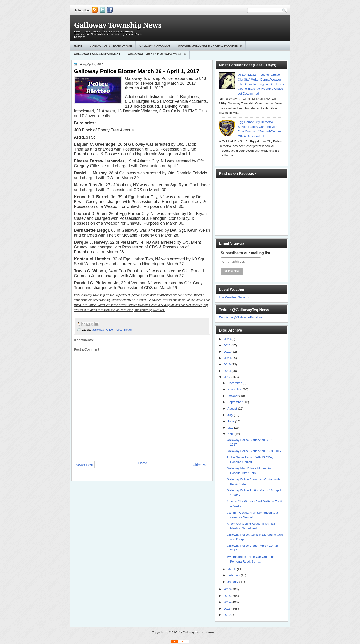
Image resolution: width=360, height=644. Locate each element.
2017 (228, 377)
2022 (228, 345)
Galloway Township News (118, 25)
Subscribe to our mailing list (246, 253)
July (231, 415)
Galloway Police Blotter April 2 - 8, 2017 (254, 451)
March (232, 569)
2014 (228, 602)
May (231, 428)
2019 (228, 364)
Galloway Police (102, 330)
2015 (228, 596)
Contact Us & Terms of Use (111, 46)
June (231, 421)
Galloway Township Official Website (157, 54)
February (234, 575)
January (233, 582)
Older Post (200, 465)
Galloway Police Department (97, 54)
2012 (228, 615)
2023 (228, 339)
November (235, 389)
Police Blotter (123, 330)
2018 (228, 371)
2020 (228, 358)
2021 (228, 352)
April (231, 434)
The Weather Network (234, 297)
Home (78, 46)
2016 (228, 589)
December (235, 383)
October (233, 396)
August (233, 408)
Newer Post (84, 465)
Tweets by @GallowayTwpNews (241, 317)
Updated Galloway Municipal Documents (210, 46)
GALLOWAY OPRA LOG (155, 46)
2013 (228, 609)
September (235, 402)
